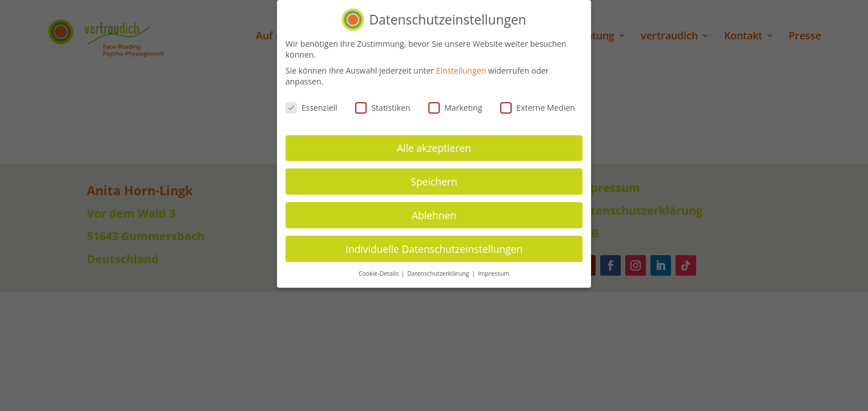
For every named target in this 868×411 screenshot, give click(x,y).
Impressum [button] (494, 273)
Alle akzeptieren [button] (434, 147)
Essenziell (312, 108)
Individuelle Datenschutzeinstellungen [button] (434, 248)
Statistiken (383, 108)
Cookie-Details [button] (379, 273)
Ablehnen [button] (434, 215)
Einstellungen (461, 70)
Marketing (455, 108)
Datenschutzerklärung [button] (439, 273)
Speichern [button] (434, 181)
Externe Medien (538, 108)
